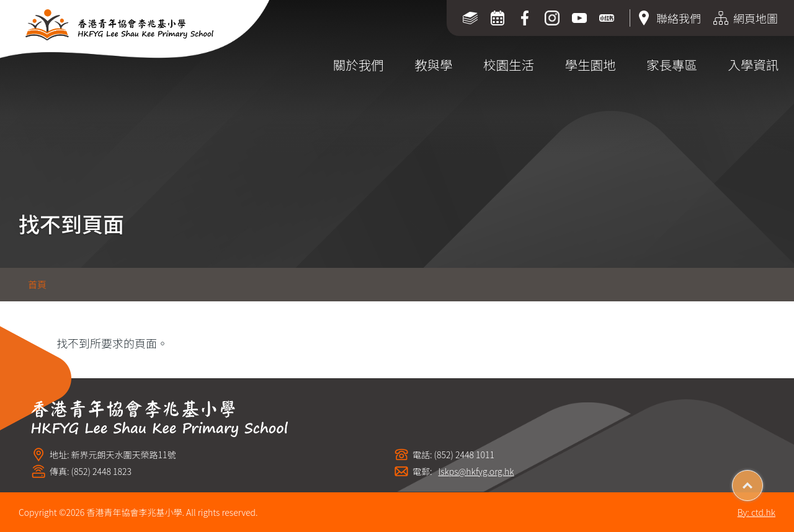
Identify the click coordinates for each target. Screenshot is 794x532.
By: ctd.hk (756, 512)
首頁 (37, 284)
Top (763, 481)
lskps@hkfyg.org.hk (476, 472)
